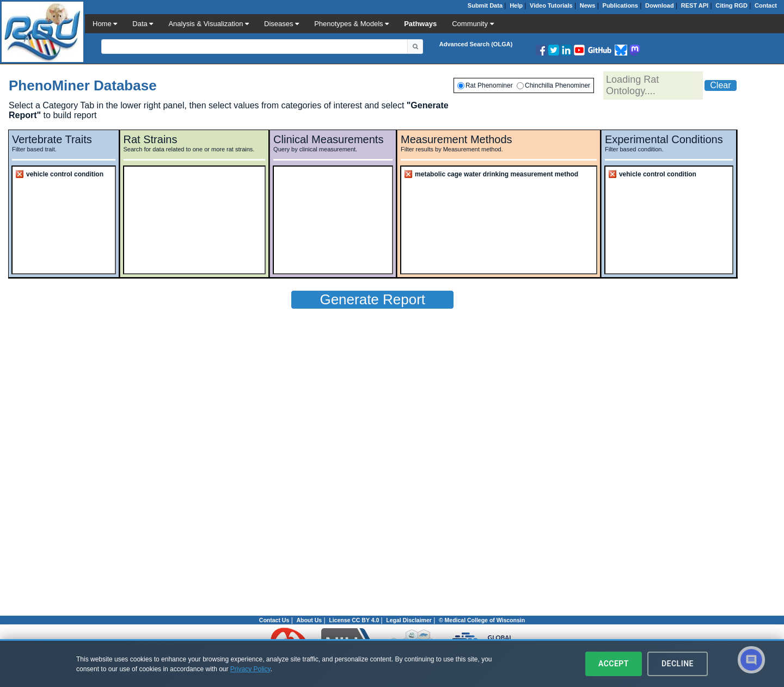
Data (143, 24)
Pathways (420, 24)
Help (516, 5)
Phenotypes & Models (351, 24)
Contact (766, 5)
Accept (614, 664)
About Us (309, 620)
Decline (678, 664)
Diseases (281, 24)
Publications (620, 5)
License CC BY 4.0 (354, 620)
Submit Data (485, 5)
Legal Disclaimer (409, 620)
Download (660, 5)
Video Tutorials (551, 5)
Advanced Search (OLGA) (476, 44)
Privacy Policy (250, 669)
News (588, 5)
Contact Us (274, 620)
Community (473, 24)
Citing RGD (731, 5)
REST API (695, 5)
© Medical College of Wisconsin (482, 620)
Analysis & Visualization (209, 24)
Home (105, 24)
